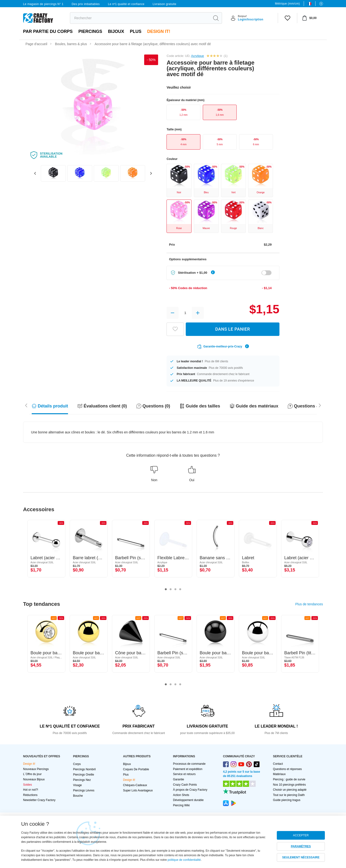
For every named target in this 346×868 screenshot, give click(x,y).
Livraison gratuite (164, 4)
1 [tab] (166, 589)
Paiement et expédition (188, 769)
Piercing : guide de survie (289, 779)
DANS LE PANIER (233, 329)
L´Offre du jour (32, 774)
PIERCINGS (90, 31)
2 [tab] (171, 589)
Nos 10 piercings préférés (289, 785)
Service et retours (184, 774)
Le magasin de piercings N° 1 (43, 4)
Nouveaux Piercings (36, 769)
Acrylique (197, 56)
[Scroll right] (26, 405)
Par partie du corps (48, 31)
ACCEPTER (301, 835)
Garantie (179, 779)
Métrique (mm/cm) (287, 4)
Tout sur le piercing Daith (289, 795)
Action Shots (181, 795)
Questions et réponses (287, 769)
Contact (278, 764)
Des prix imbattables (86, 4)
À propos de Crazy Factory (190, 790)
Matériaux (279, 774)
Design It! (159, 31)
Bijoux (116, 31)
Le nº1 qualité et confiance (126, 4)
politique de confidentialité (184, 860)
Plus (136, 31)
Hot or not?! (31, 790)
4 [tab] (180, 589)
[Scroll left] (320, 405)
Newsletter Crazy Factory (39, 800)
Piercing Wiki (181, 805)
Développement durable (188, 800)
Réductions (30, 795)
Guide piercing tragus (287, 800)
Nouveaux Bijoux (34, 779)
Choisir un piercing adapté (290, 790)
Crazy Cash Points (185, 785)
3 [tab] (175, 589)
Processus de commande (189, 764)
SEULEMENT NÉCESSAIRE (301, 857)
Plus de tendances (309, 604)
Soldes (28, 785)
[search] (140, 18)
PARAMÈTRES (301, 846)
